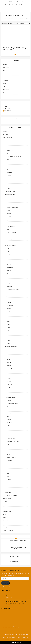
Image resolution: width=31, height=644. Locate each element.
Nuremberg (9, 286)
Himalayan (5, 71)
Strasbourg (9, 239)
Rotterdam (9, 381)
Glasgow (9, 416)
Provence (9, 236)
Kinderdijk (9, 372)
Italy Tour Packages (9, 296)
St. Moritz (9, 480)
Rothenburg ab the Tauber (13, 290)
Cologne (9, 258)
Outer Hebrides (10, 432)
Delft (8, 353)
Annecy (9, 198)
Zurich (8, 489)
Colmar (8, 210)
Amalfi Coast (10, 299)
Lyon (8, 220)
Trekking (5, 524)
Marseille (9, 223)
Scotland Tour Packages (10, 397)
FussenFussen (10, 267)
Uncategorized (6, 90)
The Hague (9, 388)
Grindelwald (10, 461)
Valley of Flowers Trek (8, 530)
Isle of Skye (9, 423)
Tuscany (9, 337)
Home (4, 18)
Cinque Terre (10, 305)
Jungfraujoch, (10, 467)
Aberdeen (9, 400)
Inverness (9, 419)
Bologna (9, 302)
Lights (4, 514)
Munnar (5, 83)
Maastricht (9, 378)
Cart (13, 639)
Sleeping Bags (6, 521)
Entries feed (7, 108)
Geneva (9, 454)
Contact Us (23, 639)
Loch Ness (9, 426)
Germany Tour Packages (10, 245)
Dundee (9, 407)
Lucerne (9, 473)
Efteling (9, 356)
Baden (8, 248)
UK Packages (8, 492)
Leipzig (8, 280)
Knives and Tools (7, 511)
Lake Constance (10, 277)
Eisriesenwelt (10, 150)
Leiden (8, 375)
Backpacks (5, 131)
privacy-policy (12, 637)
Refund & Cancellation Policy (22, 637)
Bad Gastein (10, 144)
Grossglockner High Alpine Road (14, 157)
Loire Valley (9, 217)
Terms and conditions (7, 639)
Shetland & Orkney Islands (13, 442)
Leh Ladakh (5, 80)
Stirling (8, 445)
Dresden (9, 261)
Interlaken (9, 464)
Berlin (8, 252)
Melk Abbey (10, 172)
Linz (8, 169)
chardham (5, 64)
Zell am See (10, 188)
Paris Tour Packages (11, 233)
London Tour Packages (12, 495)
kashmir (5, 508)
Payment (17, 639)
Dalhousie (7, 502)
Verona (8, 343)
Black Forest (10, 255)
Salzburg (9, 176)
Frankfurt (9, 264)
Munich (8, 283)
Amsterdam (10, 350)
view (15, 55)
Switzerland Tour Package (11, 448)
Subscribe (5, 583)
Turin (8, 334)
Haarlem (9, 366)
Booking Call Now (16, 643)
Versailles (9, 242)
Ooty (4, 87)
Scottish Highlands (11, 438)
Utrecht (9, 391)
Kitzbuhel (9, 166)
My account (6, 637)
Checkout (28, 639)
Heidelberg (9, 274)
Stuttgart (9, 293)
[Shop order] (24, 23)
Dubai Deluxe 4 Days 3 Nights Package (18, 547)
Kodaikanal (5, 77)
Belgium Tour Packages (10, 191)
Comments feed (8, 110)
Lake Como (9, 312)
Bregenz (9, 147)
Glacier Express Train (12, 457)
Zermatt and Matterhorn (12, 486)
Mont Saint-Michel (11, 226)
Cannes (9, 204)
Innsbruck (9, 163)
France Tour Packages (10, 195)
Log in (6, 107)
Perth (8, 435)
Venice (8, 340)
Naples (8, 321)
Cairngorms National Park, (13, 404)
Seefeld (9, 179)
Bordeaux (9, 201)
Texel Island (10, 385)
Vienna (8, 182)
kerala (4, 74)
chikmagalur (6, 134)
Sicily (8, 331)
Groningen (9, 362)
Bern (8, 451)
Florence (9, 309)
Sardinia (9, 328)
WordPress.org (8, 112)
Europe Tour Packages (8, 138)
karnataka (5, 505)
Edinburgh (9, 410)
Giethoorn (9, 359)
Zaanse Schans (10, 394)
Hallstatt (9, 160)
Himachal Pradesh (7, 499)
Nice (8, 229)
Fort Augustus (10, 413)
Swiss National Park (11, 483)
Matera (9, 315)
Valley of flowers (7, 96)
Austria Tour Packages (10, 141)
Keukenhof (9, 369)
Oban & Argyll (10, 429)
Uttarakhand (6, 93)
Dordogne (9, 214)
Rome (8, 324)
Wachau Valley (10, 185)
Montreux (9, 476)
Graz (8, 153)
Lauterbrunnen (10, 470)
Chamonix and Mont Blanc (13, 207)
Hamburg (9, 271)
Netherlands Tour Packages (11, 347)
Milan (8, 318)
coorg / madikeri (7, 68)
